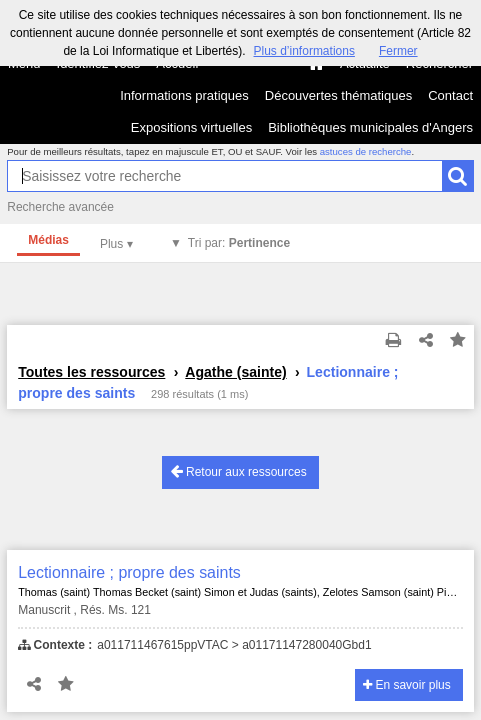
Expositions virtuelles (191, 127)
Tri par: (239, 243)
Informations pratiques (184, 95)
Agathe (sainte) (235, 372)
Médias (48, 240)
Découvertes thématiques (338, 95)
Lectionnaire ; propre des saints (129, 572)
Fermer (398, 51)
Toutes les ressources (91, 372)
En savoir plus (407, 685)
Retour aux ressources (239, 471)
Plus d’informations (304, 51)
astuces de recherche (366, 151)
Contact (450, 95)
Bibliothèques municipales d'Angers (370, 127)
